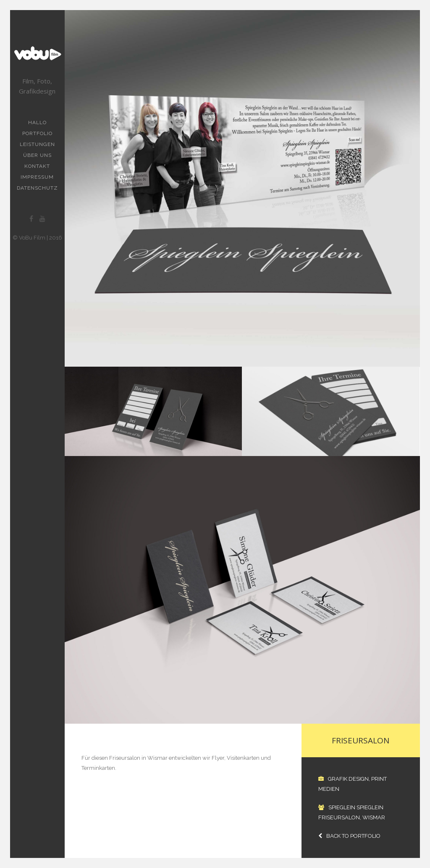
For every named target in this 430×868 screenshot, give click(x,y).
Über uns (37, 155)
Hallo (37, 123)
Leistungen (37, 144)
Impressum (37, 177)
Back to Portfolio (349, 836)
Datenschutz (37, 188)
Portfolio (37, 133)
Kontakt (37, 166)
